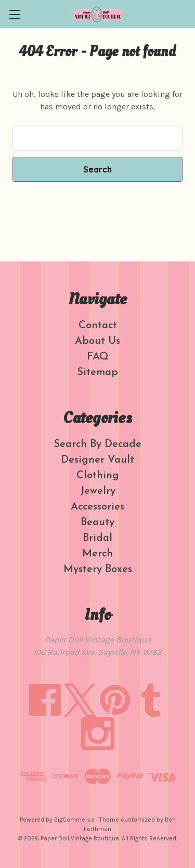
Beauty (97, 523)
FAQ (98, 357)
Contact (98, 326)
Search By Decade (97, 444)
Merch (97, 554)
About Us (97, 341)
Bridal (97, 538)
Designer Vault (97, 460)
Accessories (97, 507)
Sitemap (97, 373)
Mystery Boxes (98, 569)
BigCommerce (74, 820)
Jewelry (98, 491)
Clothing (98, 476)
